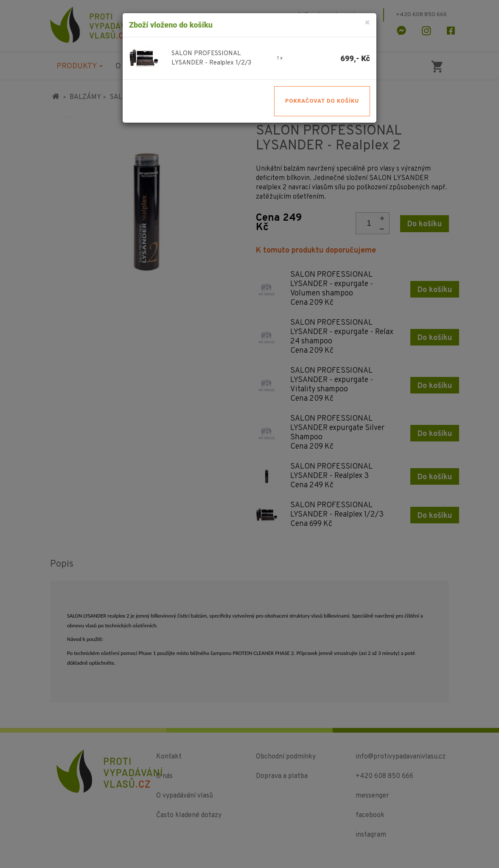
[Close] (367, 23)
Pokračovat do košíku (322, 101)
